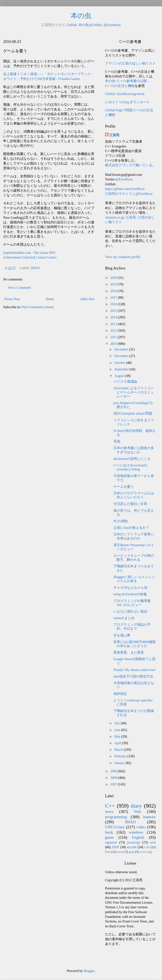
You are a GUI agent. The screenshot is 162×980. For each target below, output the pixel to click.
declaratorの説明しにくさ (132, 459)
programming (116, 817)
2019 (114, 284)
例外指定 (120, 694)
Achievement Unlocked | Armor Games (30, 257)
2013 (114, 324)
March (119, 750)
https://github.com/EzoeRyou (125, 189)
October (120, 363)
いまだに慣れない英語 (130, 611)
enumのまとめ (124, 618)
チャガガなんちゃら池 (130, 588)
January (120, 763)
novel (120, 852)
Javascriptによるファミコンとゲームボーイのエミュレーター (134, 392)
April (118, 743)
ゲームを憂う (124, 487)
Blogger (89, 971)
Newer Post (12, 299)
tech (153, 842)
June (118, 730)
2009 (114, 771)
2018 (114, 291)
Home (50, 299)
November (122, 356)
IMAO (35, 268)
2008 (114, 778)
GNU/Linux (115, 827)
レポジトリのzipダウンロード (127, 102)
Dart (108, 852)
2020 (114, 278)
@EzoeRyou (112, 25)
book (109, 832)
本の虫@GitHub (90, 25)
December (122, 349)
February (121, 756)
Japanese (111, 842)
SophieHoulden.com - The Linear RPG (30, 253)
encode (132, 847)
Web (137, 812)
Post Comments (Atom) (38, 307)
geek (132, 852)
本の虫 (81, 16)
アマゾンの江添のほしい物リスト (130, 63)
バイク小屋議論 (125, 381)
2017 (114, 298)
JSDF (116, 847)
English (138, 837)
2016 (114, 304)
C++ (110, 806)
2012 (114, 331)
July (118, 723)
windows (136, 832)
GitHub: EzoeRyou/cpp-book (125, 94)
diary (136, 806)
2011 (114, 337)
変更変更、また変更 (129, 652)
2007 (114, 784)
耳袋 (117, 441)
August (120, 376)
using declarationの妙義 (130, 594)
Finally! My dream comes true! (135, 670)
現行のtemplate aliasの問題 (133, 413)
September (122, 369)
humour (149, 817)
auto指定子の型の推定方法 (133, 676)
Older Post (87, 299)
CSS (147, 847)
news (109, 812)
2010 (114, 344)
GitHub (72, 25)
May (118, 736)
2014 (114, 317)
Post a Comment (20, 288)
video (141, 827)
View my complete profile (123, 257)
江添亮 (114, 135)
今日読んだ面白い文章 (130, 504)
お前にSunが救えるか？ (131, 528)
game (109, 837)
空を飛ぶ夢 (122, 635)
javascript (134, 842)
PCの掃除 (121, 521)
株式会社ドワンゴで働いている (129, 165)
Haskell (144, 852)
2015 (114, 311)
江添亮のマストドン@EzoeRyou (129, 194)
